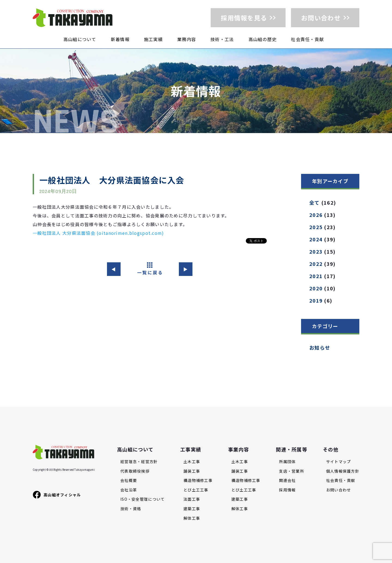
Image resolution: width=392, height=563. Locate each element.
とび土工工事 (196, 490)
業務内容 (187, 39)
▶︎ (186, 269)
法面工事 (192, 499)
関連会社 (287, 480)
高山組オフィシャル (57, 495)
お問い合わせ (321, 18)
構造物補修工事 (198, 480)
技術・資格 (131, 509)
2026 (316, 215)
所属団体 (287, 462)
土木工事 (192, 462)
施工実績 (153, 39)
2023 (316, 251)
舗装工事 (192, 471)
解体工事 (192, 518)
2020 (316, 288)
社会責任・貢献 (307, 39)
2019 (316, 300)
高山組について (80, 39)
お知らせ (320, 347)
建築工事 (192, 509)
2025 (316, 227)
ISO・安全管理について (143, 499)
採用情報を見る (244, 18)
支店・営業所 (292, 471)
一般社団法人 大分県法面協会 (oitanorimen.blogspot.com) (98, 233)
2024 (316, 239)
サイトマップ (339, 462)
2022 (316, 264)
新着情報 (120, 39)
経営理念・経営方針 (139, 462)
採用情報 (287, 490)
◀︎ (114, 269)
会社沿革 (129, 490)
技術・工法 (222, 39)
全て (315, 202)
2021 (316, 276)
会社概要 (129, 480)
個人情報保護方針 (343, 471)
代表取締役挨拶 (135, 471)
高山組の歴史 (263, 39)
